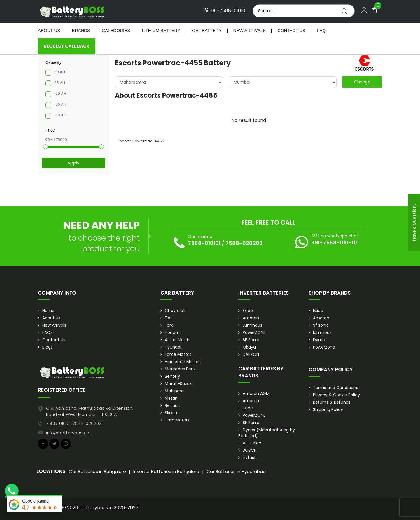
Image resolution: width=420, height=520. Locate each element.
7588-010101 (204, 243)
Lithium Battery (161, 30)
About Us (49, 30)
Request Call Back (67, 46)
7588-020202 (244, 243)
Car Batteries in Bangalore (97, 471)
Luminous (252, 325)
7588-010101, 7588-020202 (74, 423)
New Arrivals (250, 30)
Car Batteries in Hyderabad (236, 471)
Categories (116, 30)
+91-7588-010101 (225, 11)
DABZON (251, 354)
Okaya (249, 347)
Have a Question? (414, 222)
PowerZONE (254, 332)
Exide (248, 311)
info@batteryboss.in (68, 433)
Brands (81, 30)
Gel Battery (207, 30)
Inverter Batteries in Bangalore (166, 471)
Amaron (251, 318)
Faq (321, 30)
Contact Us (291, 30)
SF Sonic (251, 340)
